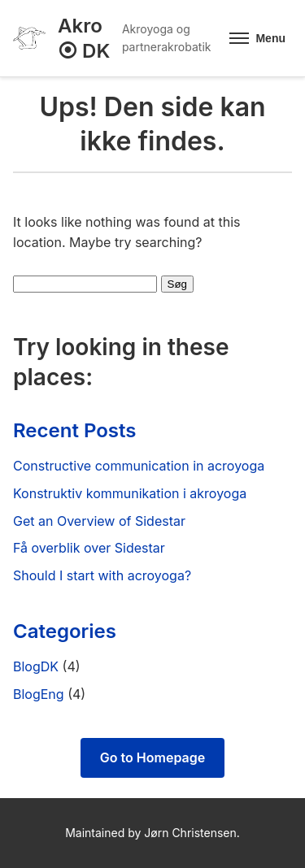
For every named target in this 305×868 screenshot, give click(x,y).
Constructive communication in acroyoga (139, 466)
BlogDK (36, 666)
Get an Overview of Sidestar (99, 521)
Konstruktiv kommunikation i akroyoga (130, 493)
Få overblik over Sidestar (89, 548)
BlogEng (39, 694)
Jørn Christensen (190, 833)
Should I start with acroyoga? (102, 575)
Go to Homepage (152, 757)
